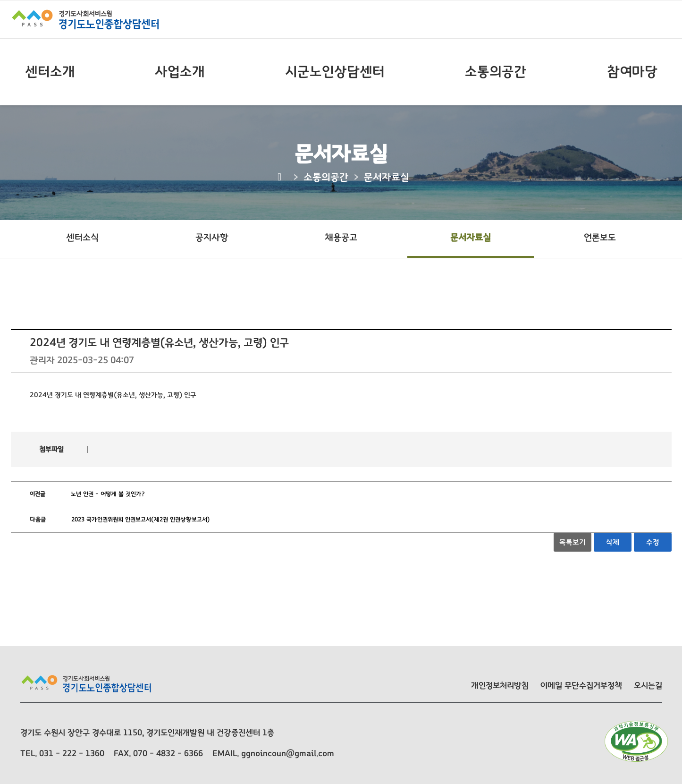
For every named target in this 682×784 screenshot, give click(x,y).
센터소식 (82, 238)
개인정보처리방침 (500, 686)
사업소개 (180, 72)
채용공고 (341, 238)
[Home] (281, 177)
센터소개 (50, 72)
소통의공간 (496, 72)
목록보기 (573, 542)
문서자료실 (471, 238)
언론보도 (600, 238)
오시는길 (648, 686)
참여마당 (632, 72)
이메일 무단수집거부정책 (581, 686)
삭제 (613, 542)
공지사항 (212, 238)
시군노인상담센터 (335, 72)
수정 (653, 542)
